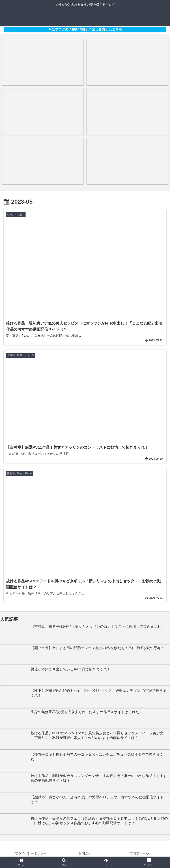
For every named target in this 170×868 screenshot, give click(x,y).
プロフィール (139, 854)
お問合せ (85, 854)
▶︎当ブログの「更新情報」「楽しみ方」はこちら (85, 29)
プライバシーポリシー (31, 854)
